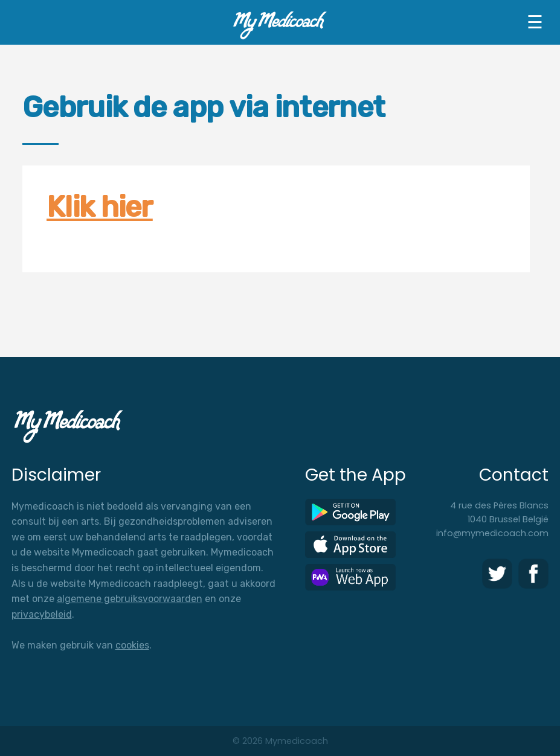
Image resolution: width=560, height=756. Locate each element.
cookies (132, 645)
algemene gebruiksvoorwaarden (130, 599)
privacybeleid (42, 614)
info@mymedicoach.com (492, 533)
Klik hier (100, 207)
